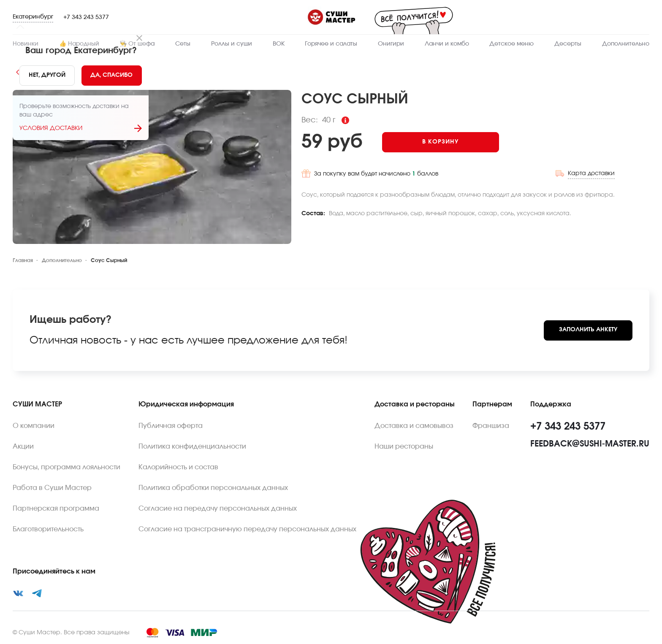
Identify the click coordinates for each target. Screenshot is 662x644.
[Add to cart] (441, 142)
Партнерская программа (56, 509)
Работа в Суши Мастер (52, 488)
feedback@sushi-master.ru (590, 444)
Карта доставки (591, 173)
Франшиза (491, 426)
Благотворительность (48, 529)
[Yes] (112, 76)
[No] (47, 76)
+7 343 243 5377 (86, 17)
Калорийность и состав (178, 467)
